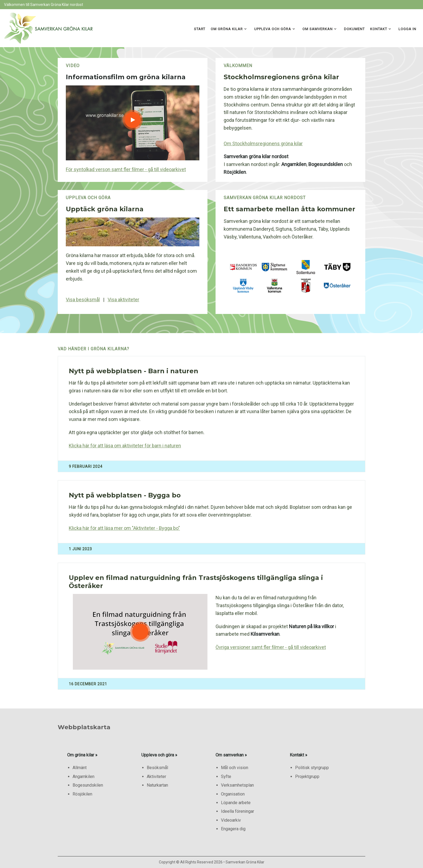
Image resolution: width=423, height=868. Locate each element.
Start (200, 29)
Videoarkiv (231, 820)
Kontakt (379, 29)
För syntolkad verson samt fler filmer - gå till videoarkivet (126, 169)
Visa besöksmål (83, 300)
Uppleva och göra (273, 29)
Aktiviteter (156, 777)
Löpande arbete (236, 803)
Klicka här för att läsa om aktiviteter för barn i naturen (125, 446)
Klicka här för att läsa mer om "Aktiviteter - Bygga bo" (124, 528)
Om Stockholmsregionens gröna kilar (263, 143)
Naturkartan (157, 785)
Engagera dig (233, 829)
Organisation (233, 794)
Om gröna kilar (227, 29)
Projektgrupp (307, 777)
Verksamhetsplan (237, 785)
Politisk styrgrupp (312, 768)
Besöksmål (157, 768)
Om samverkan (318, 29)
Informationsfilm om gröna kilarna (126, 77)
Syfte (226, 777)
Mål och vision (235, 768)
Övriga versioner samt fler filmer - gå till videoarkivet (271, 647)
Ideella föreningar (238, 811)
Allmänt (80, 768)
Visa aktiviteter (123, 300)
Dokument (354, 29)
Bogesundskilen (88, 785)
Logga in (407, 29)
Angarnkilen (83, 777)
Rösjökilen (82, 794)
